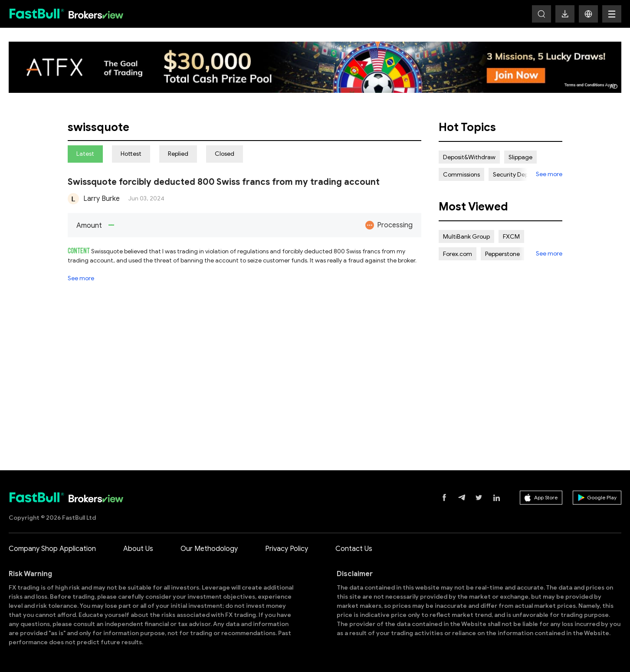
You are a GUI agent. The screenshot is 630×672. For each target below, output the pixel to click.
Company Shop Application (52, 549)
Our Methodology (209, 549)
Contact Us (354, 549)
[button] (588, 14)
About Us (138, 549)
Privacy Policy (287, 549)
